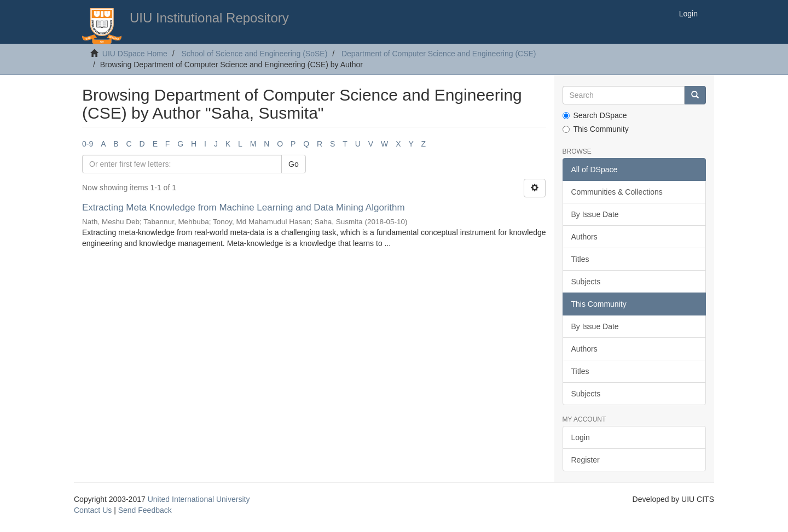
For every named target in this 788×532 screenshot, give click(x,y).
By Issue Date (595, 214)
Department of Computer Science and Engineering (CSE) (439, 54)
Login (581, 437)
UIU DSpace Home (135, 54)
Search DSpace (595, 115)
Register (586, 460)
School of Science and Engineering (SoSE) (254, 54)
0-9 (88, 144)
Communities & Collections (617, 192)
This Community (596, 129)
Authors (584, 237)
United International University (199, 499)
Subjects (586, 282)
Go (294, 164)
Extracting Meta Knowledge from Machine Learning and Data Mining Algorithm (244, 207)
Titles (580, 259)
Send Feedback (145, 510)
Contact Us (93, 510)
